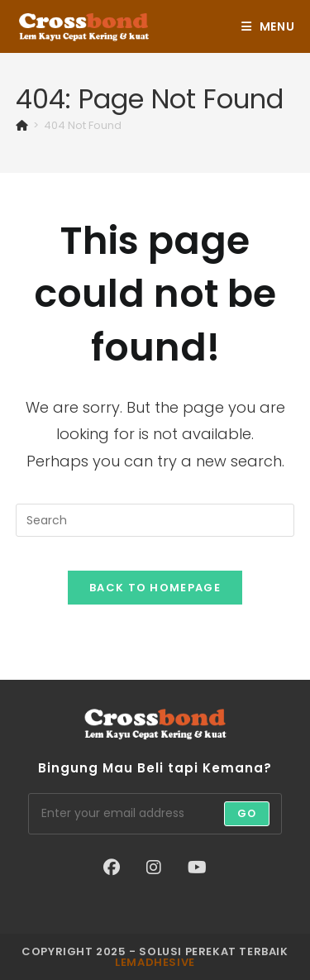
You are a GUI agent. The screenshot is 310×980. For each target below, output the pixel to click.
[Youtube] (197, 868)
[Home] (22, 125)
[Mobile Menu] (268, 26)
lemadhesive (155, 962)
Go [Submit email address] (247, 813)
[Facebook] (112, 868)
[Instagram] (154, 868)
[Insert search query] (155, 520)
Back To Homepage (155, 588)
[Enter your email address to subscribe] (155, 814)
